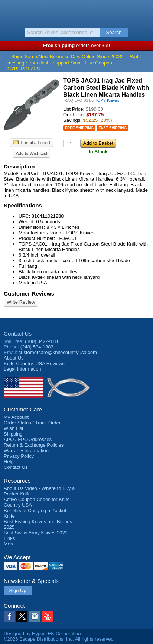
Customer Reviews (29, 293)
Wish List (14, 428)
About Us (14, 358)
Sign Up (17, 590)
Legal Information (22, 369)
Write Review (21, 302)
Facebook (9, 616)
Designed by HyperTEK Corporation (42, 633)
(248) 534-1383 (37, 347)
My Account (16, 417)
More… (12, 544)
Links (9, 538)
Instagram (35, 616)
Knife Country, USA (77, 13)
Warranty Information (26, 451)
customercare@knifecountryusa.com (58, 352)
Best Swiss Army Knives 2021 (36, 533)
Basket (144, 12)
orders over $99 (76, 45)
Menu (9, 12)
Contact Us (18, 333)
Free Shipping (79, 128)
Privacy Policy (19, 456)
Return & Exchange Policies (34, 445)
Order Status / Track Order (32, 423)
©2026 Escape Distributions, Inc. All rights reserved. (59, 639)
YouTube (47, 616)
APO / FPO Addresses (28, 439)
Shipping (13, 434)
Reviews (34, 363)
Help (9, 462)
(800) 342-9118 (41, 341)
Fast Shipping (113, 128)
